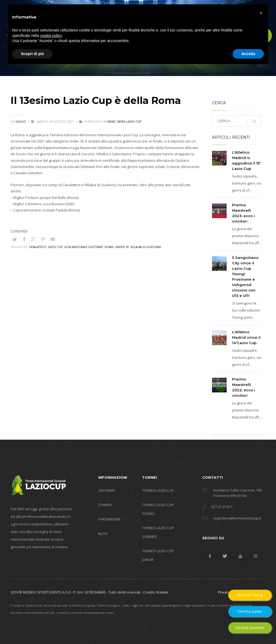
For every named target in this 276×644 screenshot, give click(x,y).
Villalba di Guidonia (146, 247)
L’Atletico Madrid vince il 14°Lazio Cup (246, 337)
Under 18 (122, 247)
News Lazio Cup (129, 121)
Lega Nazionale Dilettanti (84, 247)
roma (109, 247)
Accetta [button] (248, 629)
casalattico (38, 247)
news (111, 121)
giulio (21, 121)
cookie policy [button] (51, 611)
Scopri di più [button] (32, 629)
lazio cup (55, 247)
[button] (261, 589)
